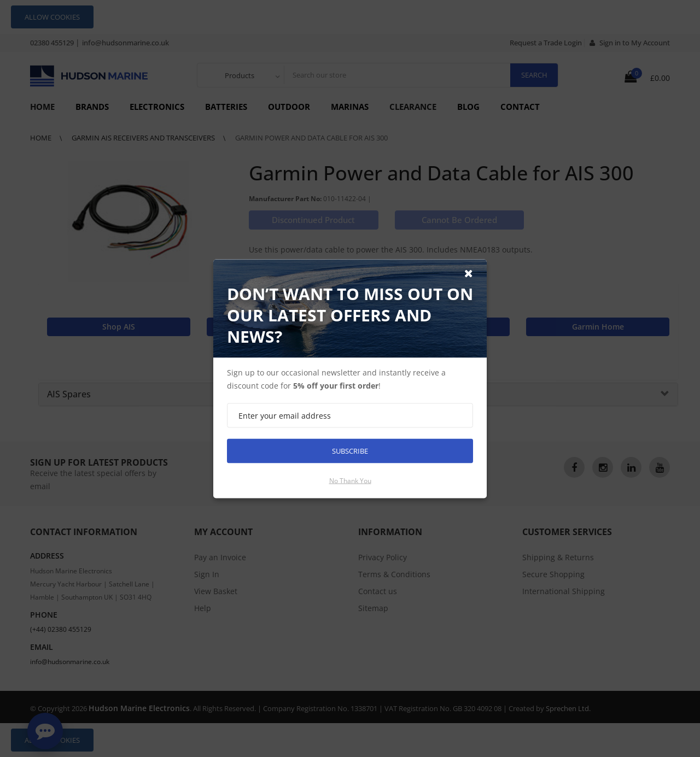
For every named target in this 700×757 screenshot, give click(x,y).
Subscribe (350, 450)
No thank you (350, 480)
